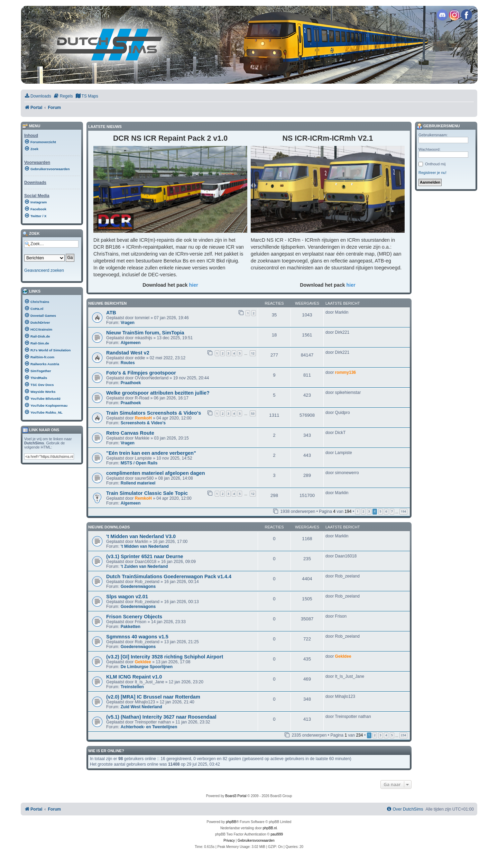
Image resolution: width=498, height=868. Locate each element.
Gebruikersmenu (438, 126)
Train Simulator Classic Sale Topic (147, 493)
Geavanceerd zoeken (44, 270)
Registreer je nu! (432, 173)
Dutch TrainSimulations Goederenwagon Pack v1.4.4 (169, 576)
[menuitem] (38, 96)
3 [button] (369, 511)
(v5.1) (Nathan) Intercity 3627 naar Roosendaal (161, 717)
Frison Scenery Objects (134, 617)
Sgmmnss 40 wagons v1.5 (137, 637)
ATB (111, 313)
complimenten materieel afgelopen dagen (156, 473)
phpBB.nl (270, 828)
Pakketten (131, 627)
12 (253, 353)
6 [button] (386, 511)
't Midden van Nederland (145, 546)
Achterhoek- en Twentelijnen (149, 727)
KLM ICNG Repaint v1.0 (134, 677)
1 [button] (357, 511)
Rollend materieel (138, 483)
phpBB (231, 822)
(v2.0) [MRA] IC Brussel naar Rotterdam (153, 697)
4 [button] (386, 735)
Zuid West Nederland (141, 707)
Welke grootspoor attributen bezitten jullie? (158, 393)
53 (253, 413)
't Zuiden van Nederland (144, 566)
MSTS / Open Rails (139, 463)
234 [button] (403, 735)
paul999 (277, 834)
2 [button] (363, 511)
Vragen (128, 323)
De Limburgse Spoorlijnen (147, 667)
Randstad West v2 (128, 353)
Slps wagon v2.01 (127, 597)
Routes (128, 363)
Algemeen (131, 343)
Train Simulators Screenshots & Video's (154, 413)
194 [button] (403, 511)
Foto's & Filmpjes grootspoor (141, 373)
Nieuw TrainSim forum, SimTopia (145, 333)
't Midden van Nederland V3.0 (141, 536)
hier (194, 285)
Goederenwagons (138, 587)
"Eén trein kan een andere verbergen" (151, 453)
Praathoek (131, 383)
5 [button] (381, 511)
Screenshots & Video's (143, 423)
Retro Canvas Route (130, 433)
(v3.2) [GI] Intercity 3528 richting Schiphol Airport (165, 657)
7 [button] (392, 511)
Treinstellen (132, 687)
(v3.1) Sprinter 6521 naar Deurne (145, 556)
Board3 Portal (236, 796)
